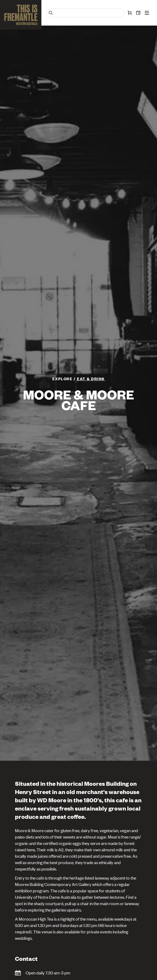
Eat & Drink (91, 378)
